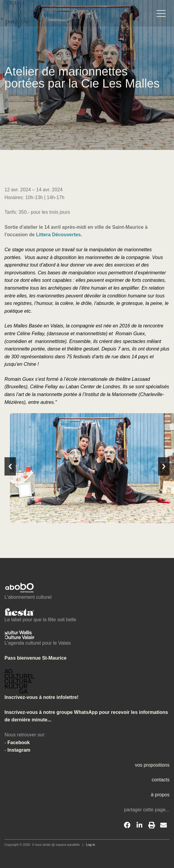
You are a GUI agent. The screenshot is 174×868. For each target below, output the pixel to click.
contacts (161, 780)
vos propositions (152, 765)
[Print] (152, 825)
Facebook (19, 743)
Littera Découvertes (58, 235)
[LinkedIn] (139, 825)
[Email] (164, 825)
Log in (90, 845)
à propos (160, 795)
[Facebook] (127, 825)
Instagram (19, 750)
